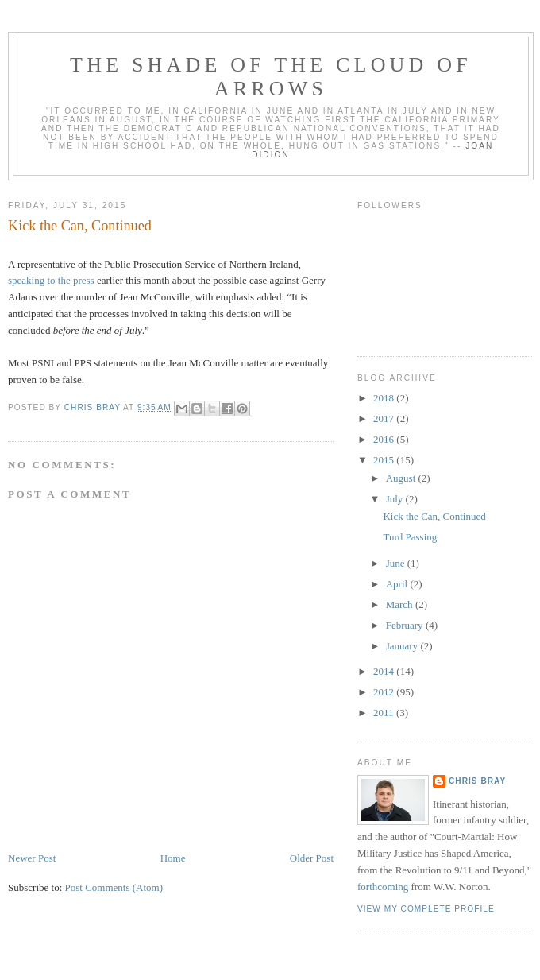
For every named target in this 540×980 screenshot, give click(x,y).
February (406, 625)
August (402, 478)
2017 (385, 418)
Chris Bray (477, 781)
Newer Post (32, 858)
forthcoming (383, 887)
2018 (385, 398)
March (401, 604)
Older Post (312, 858)
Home (173, 858)
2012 (385, 692)
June (397, 563)
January (403, 646)
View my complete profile (426, 909)
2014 (385, 671)
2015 (385, 460)
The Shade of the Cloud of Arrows (271, 77)
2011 (385, 713)
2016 (385, 439)
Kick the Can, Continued (434, 516)
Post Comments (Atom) (114, 887)
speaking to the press (51, 280)
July (396, 499)
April (398, 584)
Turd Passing (410, 537)
